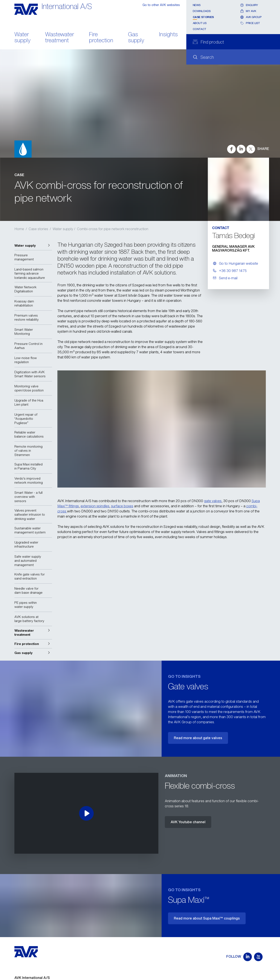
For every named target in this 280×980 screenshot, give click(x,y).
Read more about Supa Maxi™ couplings (207, 918)
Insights (168, 35)
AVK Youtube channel (188, 822)
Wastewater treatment (60, 38)
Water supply (22, 38)
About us (200, 23)
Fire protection (101, 38)
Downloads (202, 11)
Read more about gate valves (198, 738)
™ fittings (72, 506)
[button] (33, 246)
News (197, 5)
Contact (200, 29)
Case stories (203, 17)
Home (19, 229)
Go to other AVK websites (161, 5)
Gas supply (136, 38)
